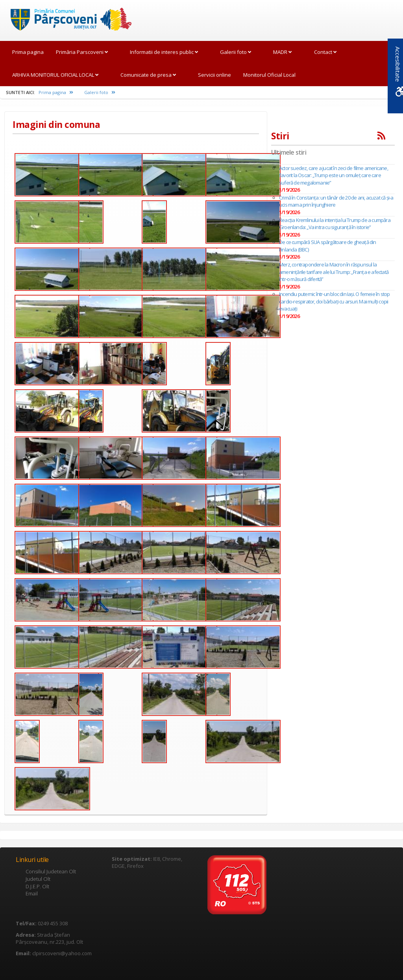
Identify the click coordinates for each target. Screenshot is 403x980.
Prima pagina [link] (28, 52)
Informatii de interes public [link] (164, 52)
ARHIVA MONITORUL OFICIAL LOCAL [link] (55, 75)
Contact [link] (325, 52)
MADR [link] (282, 52)
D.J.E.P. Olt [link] (37, 886)
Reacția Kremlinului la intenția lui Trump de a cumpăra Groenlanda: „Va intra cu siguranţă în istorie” (335, 224)
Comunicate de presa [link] (148, 75)
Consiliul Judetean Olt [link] (51, 871)
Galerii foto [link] (236, 52)
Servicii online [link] (214, 75)
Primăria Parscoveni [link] (82, 52)
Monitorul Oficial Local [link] (269, 75)
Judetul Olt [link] (38, 879)
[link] (67, 20)
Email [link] (32, 893)
